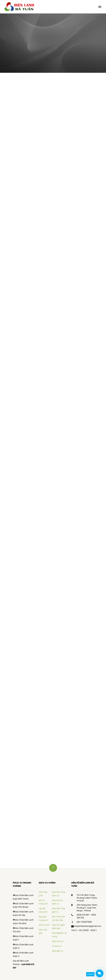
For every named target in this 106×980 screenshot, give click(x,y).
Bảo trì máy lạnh (43, 902)
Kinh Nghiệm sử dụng (59, 935)
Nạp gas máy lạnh (43, 918)
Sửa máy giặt (43, 931)
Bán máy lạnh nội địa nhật (58, 918)
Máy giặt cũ (57, 951)
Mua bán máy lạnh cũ (59, 894)
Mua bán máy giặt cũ (59, 910)
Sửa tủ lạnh (44, 925)
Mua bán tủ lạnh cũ (57, 902)
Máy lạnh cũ (58, 941)
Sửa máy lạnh (43, 894)
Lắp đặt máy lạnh (43, 910)
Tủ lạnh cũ (57, 946)
